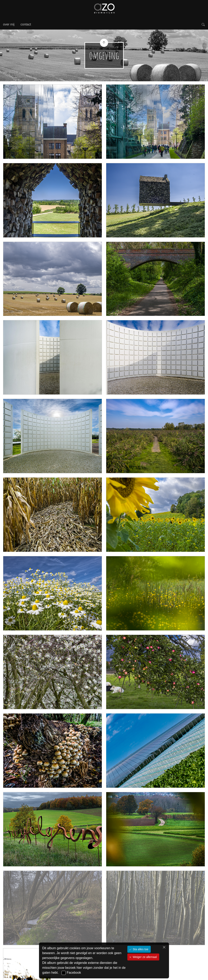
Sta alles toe (140, 949)
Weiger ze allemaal (144, 957)
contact (26, 24)
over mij (9, 24)
